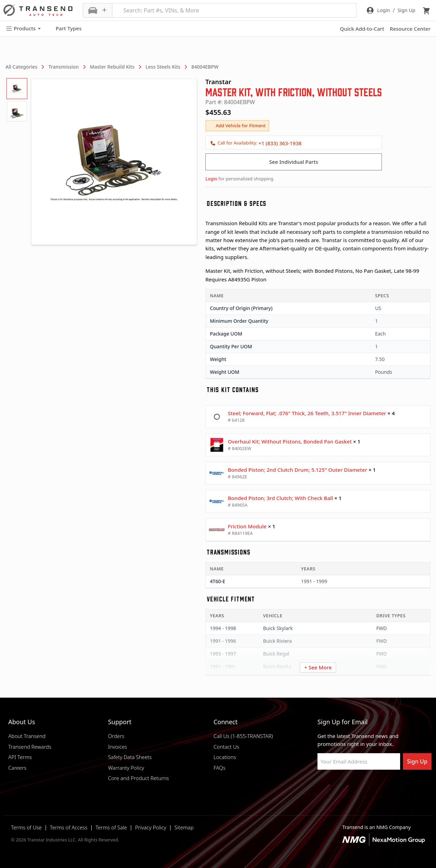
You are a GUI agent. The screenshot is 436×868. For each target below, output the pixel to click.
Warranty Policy (126, 768)
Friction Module (247, 526)
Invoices (118, 747)
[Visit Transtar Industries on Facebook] (321, 786)
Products (23, 28)
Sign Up (417, 761)
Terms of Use (26, 827)
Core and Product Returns (138, 778)
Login (211, 179)
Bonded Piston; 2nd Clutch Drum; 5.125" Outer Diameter (297, 470)
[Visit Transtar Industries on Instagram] (355, 786)
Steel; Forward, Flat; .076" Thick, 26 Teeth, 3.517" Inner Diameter (307, 413)
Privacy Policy (151, 827)
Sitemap (184, 827)
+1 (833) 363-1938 (280, 143)
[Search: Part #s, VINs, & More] (234, 10)
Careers (17, 768)
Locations (225, 757)
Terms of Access (69, 827)
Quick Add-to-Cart (362, 29)
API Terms (20, 757)
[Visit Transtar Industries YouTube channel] (389, 786)
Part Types (65, 29)
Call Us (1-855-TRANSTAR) (243, 736)
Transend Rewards (30, 747)
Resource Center (410, 29)
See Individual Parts (294, 162)
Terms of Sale (111, 827)
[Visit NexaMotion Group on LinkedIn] (338, 786)
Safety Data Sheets (130, 757)
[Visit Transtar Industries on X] (372, 786)
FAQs (219, 768)
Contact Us (226, 747)
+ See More (318, 667)
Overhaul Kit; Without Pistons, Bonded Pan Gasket (290, 441)
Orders (116, 736)
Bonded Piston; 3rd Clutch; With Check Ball (280, 498)
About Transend (27, 736)
